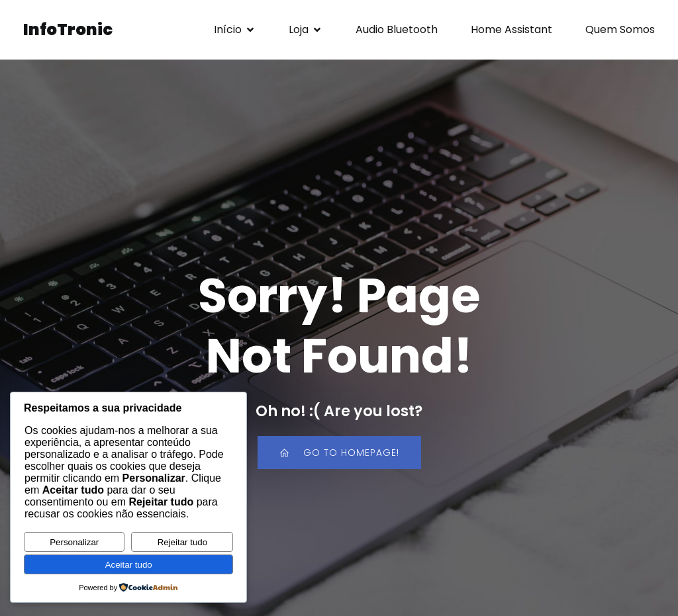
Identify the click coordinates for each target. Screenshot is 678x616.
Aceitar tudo (129, 565)
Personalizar (74, 542)
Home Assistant (511, 29)
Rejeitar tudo (183, 542)
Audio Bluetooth (397, 29)
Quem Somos (620, 29)
